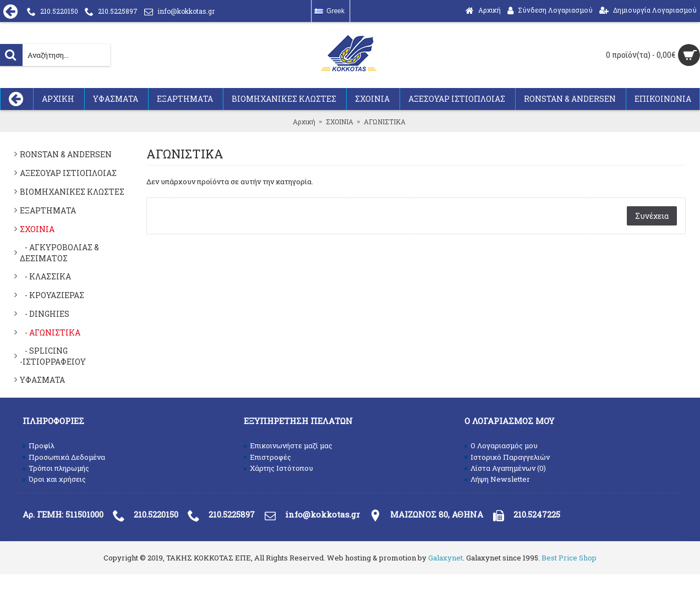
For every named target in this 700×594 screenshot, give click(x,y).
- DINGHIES (45, 314)
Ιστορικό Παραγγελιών (507, 457)
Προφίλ (39, 446)
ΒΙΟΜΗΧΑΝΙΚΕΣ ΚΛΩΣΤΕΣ (72, 192)
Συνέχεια (652, 216)
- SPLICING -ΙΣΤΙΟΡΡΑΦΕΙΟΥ (53, 356)
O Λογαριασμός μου (501, 446)
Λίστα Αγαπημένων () (505, 468)
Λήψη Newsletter (497, 479)
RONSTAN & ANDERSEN (66, 154)
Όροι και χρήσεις (54, 479)
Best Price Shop (569, 558)
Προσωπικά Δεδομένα (64, 457)
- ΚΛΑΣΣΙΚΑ (45, 276)
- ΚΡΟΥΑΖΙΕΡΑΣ (52, 295)
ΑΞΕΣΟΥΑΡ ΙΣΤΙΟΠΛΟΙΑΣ (68, 173)
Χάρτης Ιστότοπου (278, 468)
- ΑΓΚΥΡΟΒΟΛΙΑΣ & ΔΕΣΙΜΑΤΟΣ (59, 253)
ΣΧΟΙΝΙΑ (37, 229)
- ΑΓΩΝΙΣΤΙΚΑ (50, 332)
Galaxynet (445, 558)
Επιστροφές (267, 457)
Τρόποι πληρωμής (56, 468)
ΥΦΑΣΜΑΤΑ (42, 380)
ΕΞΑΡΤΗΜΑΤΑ (48, 210)
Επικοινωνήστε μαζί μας (288, 446)
